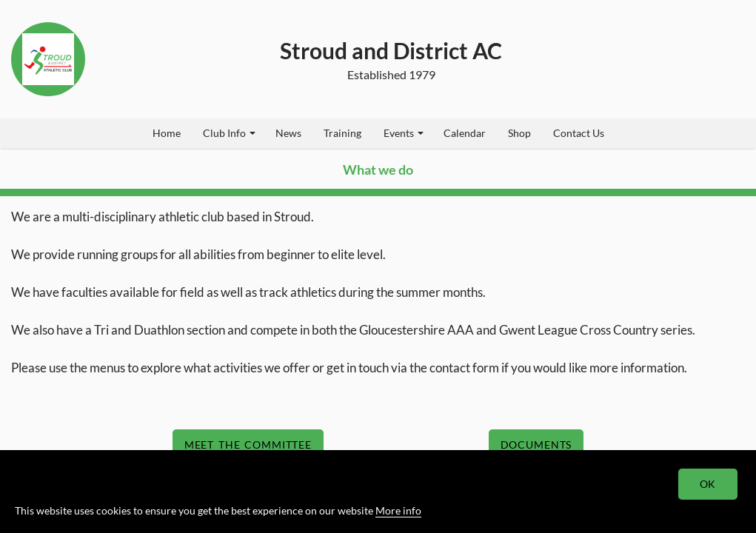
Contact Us (579, 133)
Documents (536, 445)
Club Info (229, 133)
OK (708, 484)
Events (404, 133)
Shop (519, 133)
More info (398, 510)
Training (342, 133)
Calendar (465, 133)
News (288, 133)
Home (167, 133)
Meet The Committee (248, 445)
